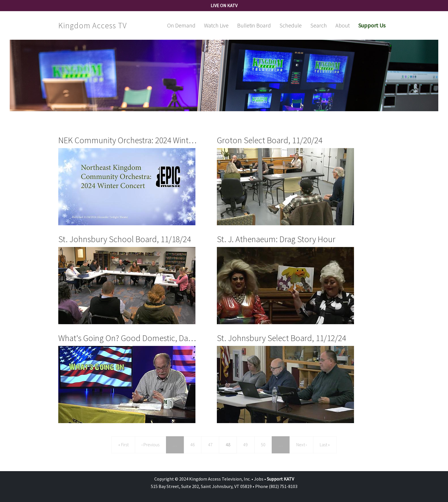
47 (212, 444)
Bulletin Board (254, 25)
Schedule (291, 25)
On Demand (181, 25)
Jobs (259, 479)
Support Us (372, 25)
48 (231, 444)
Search (319, 25)
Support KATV (280, 479)
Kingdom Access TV (93, 25)
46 (195, 444)
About (343, 25)
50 (265, 444)
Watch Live (216, 25)
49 (248, 444)
